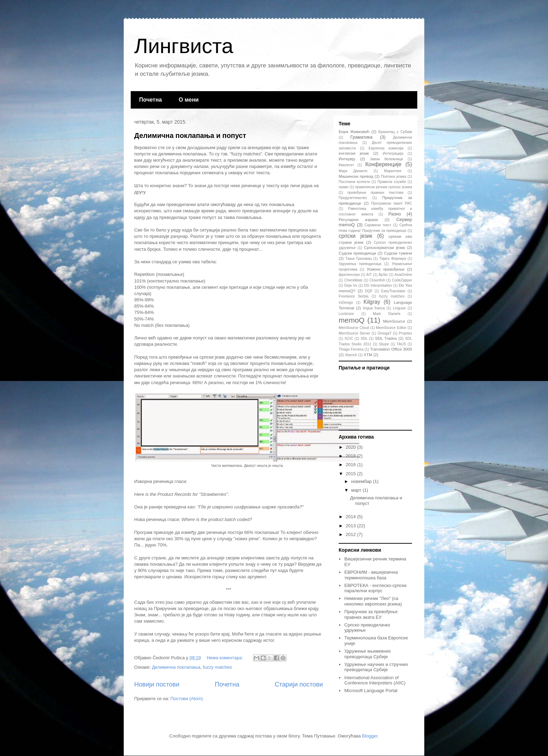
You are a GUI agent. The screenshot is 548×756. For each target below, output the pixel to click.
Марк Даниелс (353, 171)
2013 (351, 526)
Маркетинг (393, 171)
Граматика (362, 137)
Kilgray (372, 302)
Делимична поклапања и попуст (190, 135)
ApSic (383, 275)
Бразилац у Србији (395, 132)
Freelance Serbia (354, 296)
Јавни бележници (386, 159)
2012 (351, 534)
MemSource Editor (391, 328)
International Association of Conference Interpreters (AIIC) (375, 680)
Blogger (370, 736)
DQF (369, 291)
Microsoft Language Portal (371, 691)
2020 (351, 447)
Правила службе (392, 182)
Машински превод (356, 176)
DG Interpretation (378, 285)
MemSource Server (355, 333)
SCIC (349, 339)
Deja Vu (351, 285)
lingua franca (374, 308)
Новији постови (157, 684)
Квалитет (346, 165)
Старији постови (299, 684)
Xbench (351, 355)
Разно (395, 214)
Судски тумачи (398, 253)
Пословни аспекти (354, 182)
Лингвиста (184, 46)
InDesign (346, 303)
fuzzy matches (217, 667)
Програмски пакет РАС (392, 203)
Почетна (150, 100)
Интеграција (393, 153)
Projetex (405, 333)
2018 (351, 456)
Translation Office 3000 (391, 349)
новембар (362, 481)
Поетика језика (394, 177)
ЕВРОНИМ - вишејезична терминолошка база (371, 575)
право (344, 187)
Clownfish (377, 280)
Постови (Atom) (187, 699)
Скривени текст (378, 225)
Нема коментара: (225, 658)
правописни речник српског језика (384, 187)
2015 (351, 474)
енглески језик (354, 153)
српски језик (355, 236)
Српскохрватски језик (384, 247)
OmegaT (384, 333)
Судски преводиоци (357, 253)
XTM (368, 355)
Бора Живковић (354, 131)
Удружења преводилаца (360, 264)
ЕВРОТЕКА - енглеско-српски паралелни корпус (375, 588)
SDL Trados (386, 338)
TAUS (401, 344)
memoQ (352, 320)
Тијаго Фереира (392, 259)
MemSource (394, 321)
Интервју (347, 159)
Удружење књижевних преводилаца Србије (367, 654)
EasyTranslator (394, 291)
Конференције (383, 164)
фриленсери (349, 275)
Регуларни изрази (358, 219)
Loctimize (346, 314)
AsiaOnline (403, 275)
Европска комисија (386, 148)
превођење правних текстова (375, 193)
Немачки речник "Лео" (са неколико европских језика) (373, 601)
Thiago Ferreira (351, 349)
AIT (369, 275)
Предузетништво (353, 198)
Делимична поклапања (176, 667)
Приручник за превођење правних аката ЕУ (371, 614)
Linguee (399, 308)
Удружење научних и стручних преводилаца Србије (376, 667)
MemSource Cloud (354, 328)
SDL (364, 339)
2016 (351, 465)
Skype (384, 344)
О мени (189, 100)
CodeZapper (402, 280)
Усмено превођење (385, 269)
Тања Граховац (358, 259)
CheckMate (354, 280)
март (357, 490)
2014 (351, 517)
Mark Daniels (387, 314)
